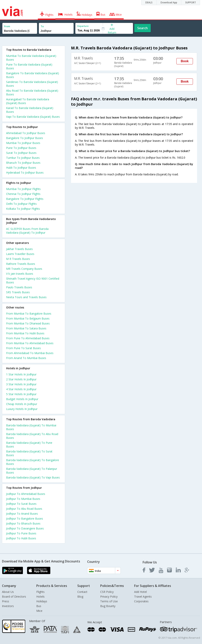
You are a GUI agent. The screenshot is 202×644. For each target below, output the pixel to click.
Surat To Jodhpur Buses (21, 153)
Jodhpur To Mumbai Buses (23, 499)
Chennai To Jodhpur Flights (23, 194)
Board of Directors (14, 597)
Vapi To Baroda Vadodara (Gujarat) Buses (33, 117)
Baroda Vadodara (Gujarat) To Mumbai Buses (31, 427)
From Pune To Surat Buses (23, 348)
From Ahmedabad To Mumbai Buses (30, 353)
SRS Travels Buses (18, 292)
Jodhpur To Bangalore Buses (25, 518)
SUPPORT (191, 2)
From (7, 26)
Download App (169, 2)
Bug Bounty (108, 606)
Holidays (42, 601)
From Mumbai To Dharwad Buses (28, 323)
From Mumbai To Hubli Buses (25, 333)
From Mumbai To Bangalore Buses (29, 314)
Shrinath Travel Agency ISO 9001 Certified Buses (33, 280)
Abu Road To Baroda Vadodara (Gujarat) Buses (32, 92)
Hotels (40, 597)
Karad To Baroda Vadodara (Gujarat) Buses (30, 110)
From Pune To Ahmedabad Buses (28, 338)
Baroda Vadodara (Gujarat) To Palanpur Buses (32, 471)
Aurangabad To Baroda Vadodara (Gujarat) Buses (28, 101)
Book (185, 61)
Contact (82, 592)
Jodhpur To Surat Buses (21, 504)
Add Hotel (140, 592)
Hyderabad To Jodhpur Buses (25, 173)
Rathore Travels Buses (21, 264)
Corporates (141, 601)
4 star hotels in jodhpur (21, 389)
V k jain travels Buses (20, 274)
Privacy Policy (109, 597)
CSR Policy (107, 592)
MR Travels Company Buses (24, 269)
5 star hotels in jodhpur (21, 394)
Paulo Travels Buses (19, 287)
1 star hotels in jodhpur (21, 374)
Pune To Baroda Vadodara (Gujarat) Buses (29, 66)
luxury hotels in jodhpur (22, 409)
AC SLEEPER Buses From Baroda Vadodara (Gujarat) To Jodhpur (27, 231)
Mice (39, 611)
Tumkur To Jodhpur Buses (23, 158)
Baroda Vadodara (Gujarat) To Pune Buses (29, 445)
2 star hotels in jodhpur (21, 379)
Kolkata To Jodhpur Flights (23, 209)
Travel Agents (143, 597)
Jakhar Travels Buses (19, 249)
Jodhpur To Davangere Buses (25, 528)
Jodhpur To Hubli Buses (21, 538)
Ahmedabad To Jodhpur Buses (26, 133)
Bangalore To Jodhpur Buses (25, 138)
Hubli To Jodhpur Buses (21, 168)
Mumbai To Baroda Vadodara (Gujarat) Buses (31, 58)
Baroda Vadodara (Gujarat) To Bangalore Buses (33, 462)
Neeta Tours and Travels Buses (26, 297)
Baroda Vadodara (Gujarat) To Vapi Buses (33, 477)
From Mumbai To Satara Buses (26, 328)
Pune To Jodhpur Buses (21, 148)
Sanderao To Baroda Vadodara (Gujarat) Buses (32, 84)
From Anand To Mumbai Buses (26, 358)
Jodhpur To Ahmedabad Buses (26, 494)
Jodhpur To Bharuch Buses (23, 523)
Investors (8, 606)
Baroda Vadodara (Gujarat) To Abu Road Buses (32, 436)
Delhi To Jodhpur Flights (21, 204)
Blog (80, 597)
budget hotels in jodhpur (22, 399)
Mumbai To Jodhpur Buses (23, 143)
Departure (83, 26)
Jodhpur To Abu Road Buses (24, 509)
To (42, 26)
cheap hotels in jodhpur (22, 404)
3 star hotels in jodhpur (21, 384)
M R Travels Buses (18, 259)
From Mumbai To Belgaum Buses (28, 318)
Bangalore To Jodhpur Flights (25, 199)
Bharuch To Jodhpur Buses (23, 163)
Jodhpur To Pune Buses (21, 533)
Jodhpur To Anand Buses (22, 514)
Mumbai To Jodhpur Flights (23, 189)
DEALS (149, 2)
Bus (39, 606)
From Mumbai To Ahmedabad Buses (30, 343)
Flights (40, 592)
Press (6, 601)
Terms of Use (109, 601)
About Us (8, 592)
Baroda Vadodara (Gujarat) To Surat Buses (29, 453)
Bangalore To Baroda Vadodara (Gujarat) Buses (33, 75)
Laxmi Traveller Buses (20, 254)
